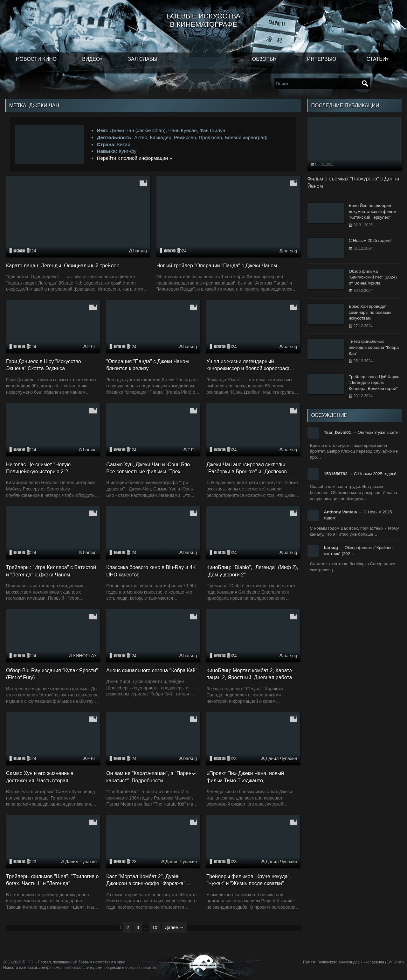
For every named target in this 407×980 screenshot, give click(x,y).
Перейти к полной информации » (134, 158)
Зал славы (143, 59)
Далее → (174, 927)
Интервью (322, 59)
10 (155, 927)
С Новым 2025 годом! (375, 474)
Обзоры (263, 59)
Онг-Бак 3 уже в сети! (379, 432)
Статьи (376, 59)
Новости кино (36, 59)
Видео (91, 59)
